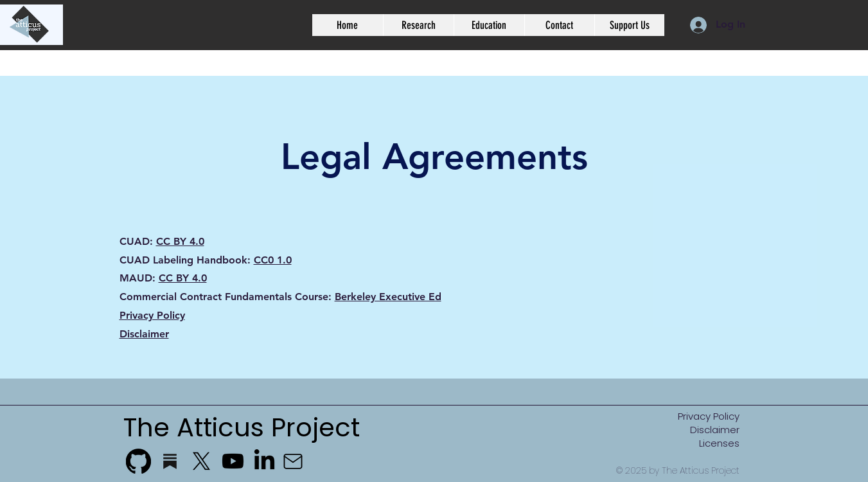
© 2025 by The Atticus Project (678, 470)
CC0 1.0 (273, 260)
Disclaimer (144, 334)
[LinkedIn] (264, 461)
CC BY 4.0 (180, 241)
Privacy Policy (152, 315)
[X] (201, 461)
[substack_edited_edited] (170, 461)
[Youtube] (233, 461)
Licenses (719, 443)
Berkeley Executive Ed (388, 297)
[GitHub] (138, 461)
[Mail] (293, 461)
